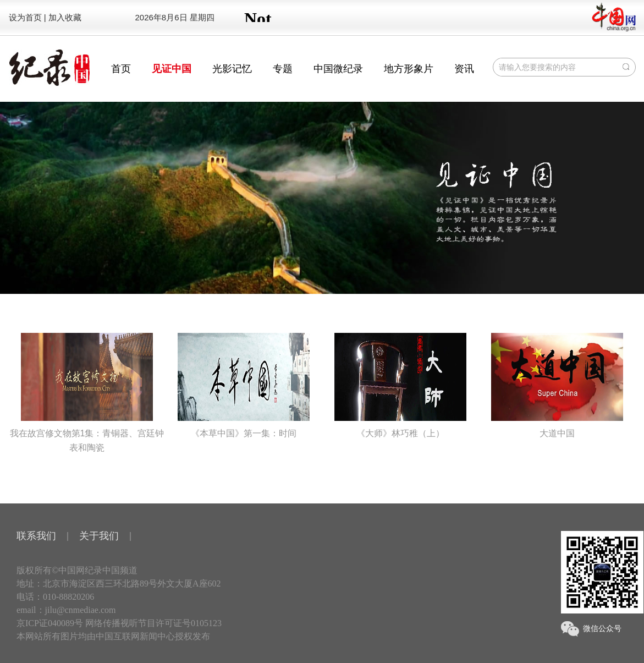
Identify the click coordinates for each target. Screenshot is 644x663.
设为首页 (25, 17)
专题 (283, 69)
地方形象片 (409, 69)
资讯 (464, 69)
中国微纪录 (338, 69)
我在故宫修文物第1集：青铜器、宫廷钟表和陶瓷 (87, 393)
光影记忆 (232, 69)
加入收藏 (65, 17)
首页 (121, 69)
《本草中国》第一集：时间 (244, 385)
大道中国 (557, 385)
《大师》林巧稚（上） (400, 385)
